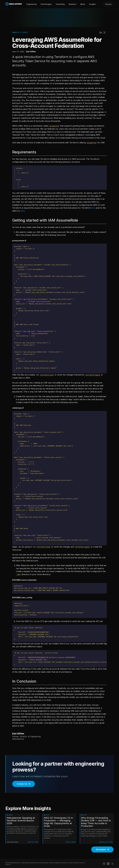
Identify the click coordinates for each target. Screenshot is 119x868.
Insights (92, 4)
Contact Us (24, 784)
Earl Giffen (31, 52)
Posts (25, 32)
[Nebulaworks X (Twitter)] (112, 864)
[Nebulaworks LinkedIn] (108, 864)
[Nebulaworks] (14, 4)
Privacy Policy (72, 863)
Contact (108, 4)
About (83, 4)
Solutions (72, 4)
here (93, 208)
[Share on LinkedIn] (101, 32)
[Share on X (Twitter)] (104, 32)
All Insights (102, 849)
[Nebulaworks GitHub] (104, 864)
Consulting (60, 4)
